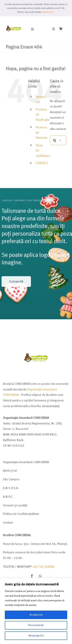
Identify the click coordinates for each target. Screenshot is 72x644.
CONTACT (42, 163)
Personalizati (36, 625)
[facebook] (32, 576)
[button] (54, 29)
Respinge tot (36, 636)
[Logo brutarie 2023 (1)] (14, 21)
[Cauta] (55, 140)
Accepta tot (36, 615)
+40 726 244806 (43, 567)
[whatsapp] (40, 576)
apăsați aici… (48, 12)
